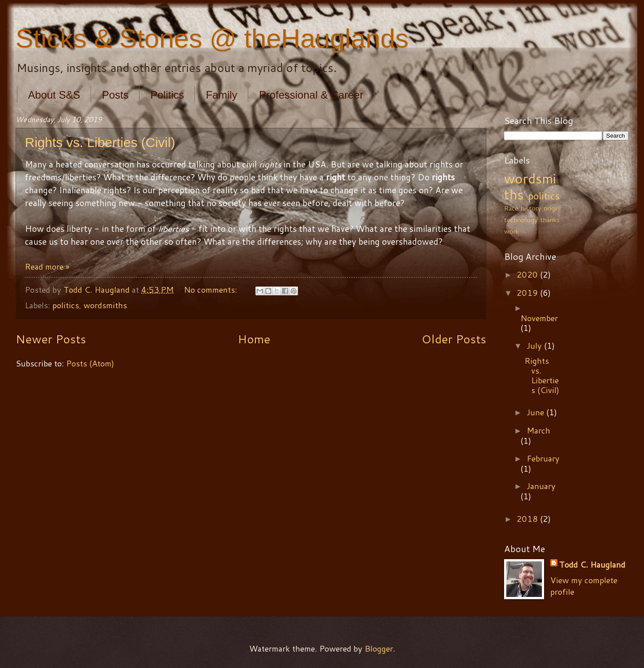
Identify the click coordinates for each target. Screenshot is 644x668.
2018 (528, 519)
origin (552, 208)
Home (254, 339)
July (535, 346)
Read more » (47, 266)
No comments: (212, 290)
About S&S (54, 95)
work (511, 231)
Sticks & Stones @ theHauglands (212, 38)
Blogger (379, 648)
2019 (528, 293)
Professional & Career (311, 95)
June (537, 412)
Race (511, 208)
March (539, 430)
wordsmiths (105, 305)
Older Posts (454, 339)
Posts (115, 95)
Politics (167, 95)
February (543, 458)
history (531, 208)
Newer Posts (51, 339)
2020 (528, 274)
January (541, 486)
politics (66, 305)
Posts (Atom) (90, 363)
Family (221, 95)
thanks (550, 220)
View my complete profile (584, 586)
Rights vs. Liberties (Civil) (100, 142)
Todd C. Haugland (592, 565)
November (539, 318)
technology (521, 220)
